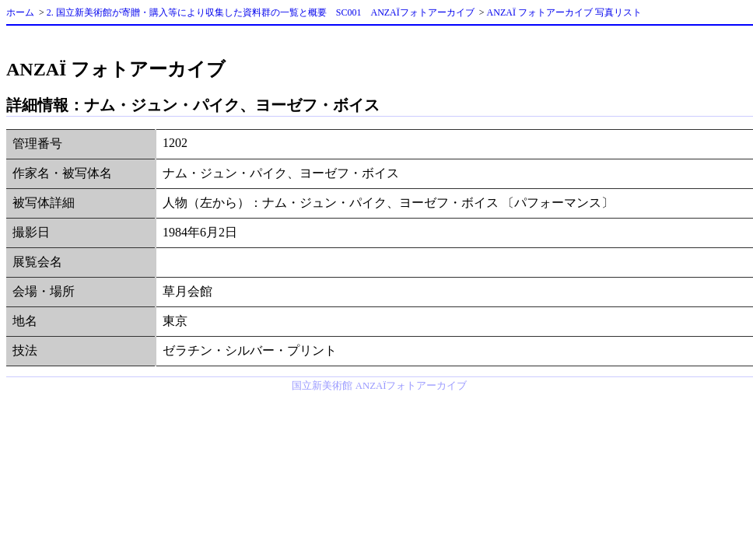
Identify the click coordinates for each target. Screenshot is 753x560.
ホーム (20, 12)
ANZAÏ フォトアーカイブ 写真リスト (564, 12)
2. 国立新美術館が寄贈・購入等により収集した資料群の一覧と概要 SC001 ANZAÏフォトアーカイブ (261, 12)
